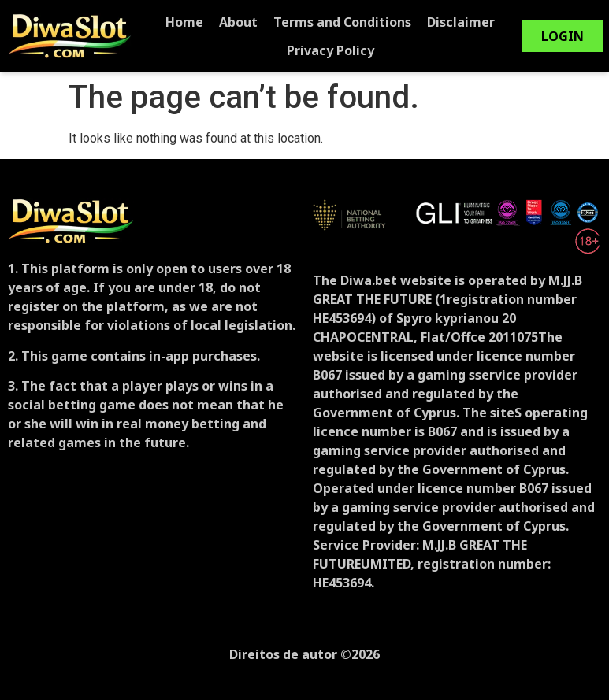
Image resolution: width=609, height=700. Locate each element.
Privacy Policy (336, 50)
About (244, 22)
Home (190, 22)
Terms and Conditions (348, 22)
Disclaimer (466, 22)
